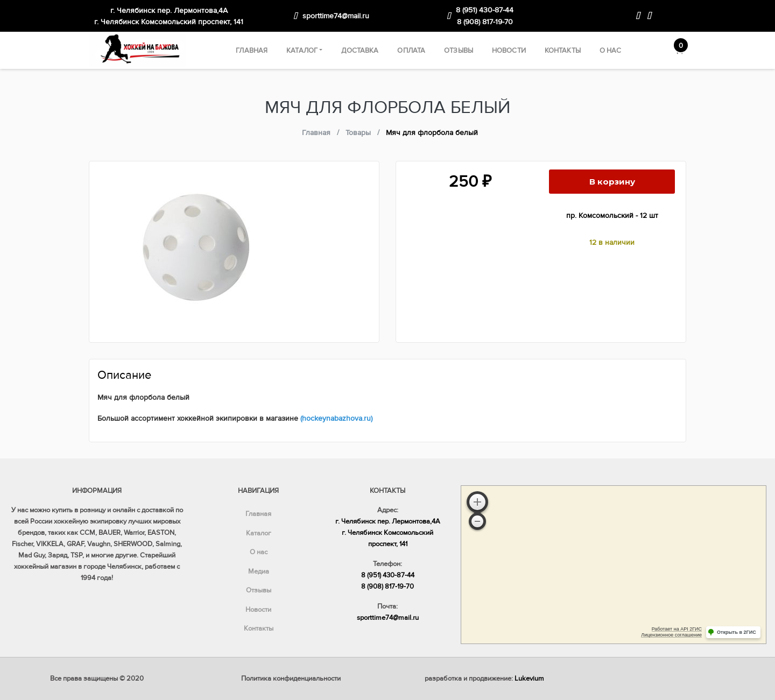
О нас (611, 51)
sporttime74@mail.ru (336, 16)
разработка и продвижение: (484, 678)
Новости (509, 51)
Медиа (259, 571)
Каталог (302, 51)
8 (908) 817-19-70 (485, 22)
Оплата (411, 51)
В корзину (612, 182)
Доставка (360, 51)
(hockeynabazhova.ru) (336, 418)
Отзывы (459, 51)
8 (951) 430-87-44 (485, 10)
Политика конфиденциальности (291, 678)
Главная (252, 51)
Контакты (563, 51)
